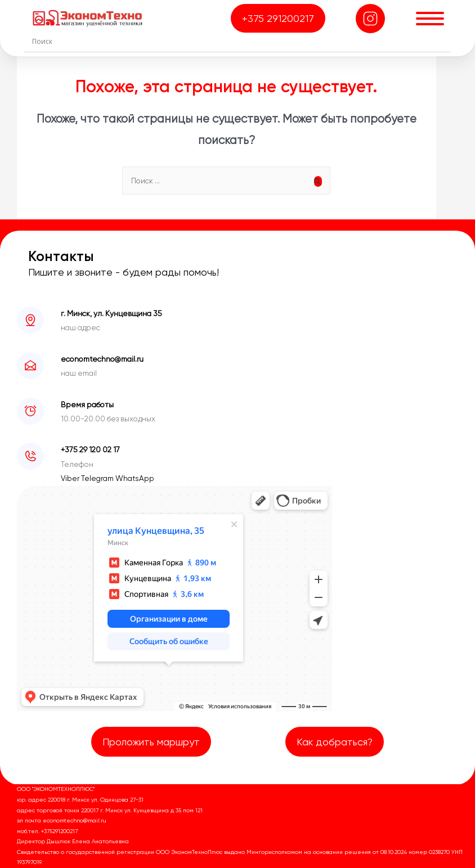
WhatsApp (135, 478)
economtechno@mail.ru (102, 359)
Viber (71, 478)
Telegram (98, 478)
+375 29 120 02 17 (90, 449)
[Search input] (240, 41)
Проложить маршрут (151, 742)
